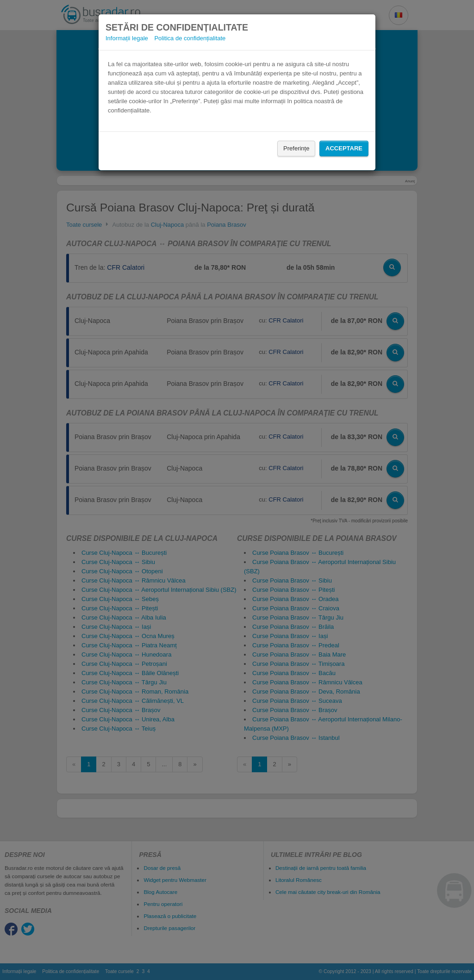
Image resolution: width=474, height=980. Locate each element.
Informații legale (127, 38)
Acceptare (344, 148)
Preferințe (296, 148)
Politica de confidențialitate (190, 38)
